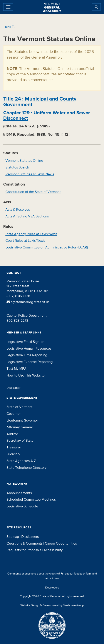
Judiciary (13, 454)
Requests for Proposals (24, 550)
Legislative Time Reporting (27, 355)
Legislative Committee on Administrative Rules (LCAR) (47, 247)
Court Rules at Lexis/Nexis (25, 241)
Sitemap (13, 537)
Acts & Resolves (18, 210)
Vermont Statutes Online (24, 161)
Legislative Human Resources (29, 349)
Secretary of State (20, 441)
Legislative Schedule (22, 506)
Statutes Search (17, 167)
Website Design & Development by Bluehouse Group (52, 605)
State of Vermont (19, 407)
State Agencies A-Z (21, 461)
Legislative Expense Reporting (30, 362)
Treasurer (14, 447)
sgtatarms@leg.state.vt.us (28, 302)
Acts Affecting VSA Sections (27, 216)
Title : (40, 102)
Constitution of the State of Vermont (33, 192)
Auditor (12, 434)
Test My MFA (17, 369)
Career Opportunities (61, 543)
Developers (52, 588)
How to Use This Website (26, 375)
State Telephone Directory (27, 468)
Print (9, 27)
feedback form (83, 574)
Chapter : (47, 115)
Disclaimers (30, 537)
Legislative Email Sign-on (26, 342)
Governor (14, 414)
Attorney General (20, 427)
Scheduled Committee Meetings (31, 500)
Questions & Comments (24, 543)
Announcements (19, 493)
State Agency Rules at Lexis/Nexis (31, 234)
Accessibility (53, 550)
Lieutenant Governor (22, 420)
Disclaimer (13, 388)
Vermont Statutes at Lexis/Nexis (30, 174)
